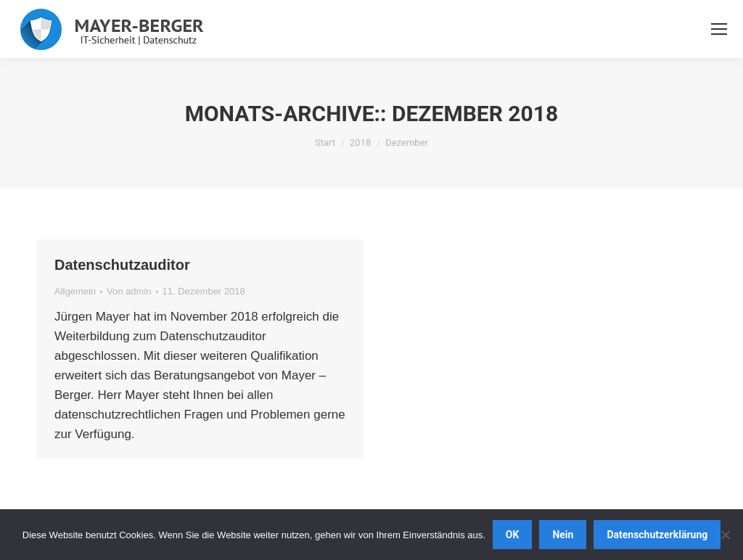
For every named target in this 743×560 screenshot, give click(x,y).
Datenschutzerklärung (657, 535)
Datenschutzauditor (122, 265)
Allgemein (75, 291)
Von (129, 291)
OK (513, 535)
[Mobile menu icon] (719, 29)
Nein (563, 535)
